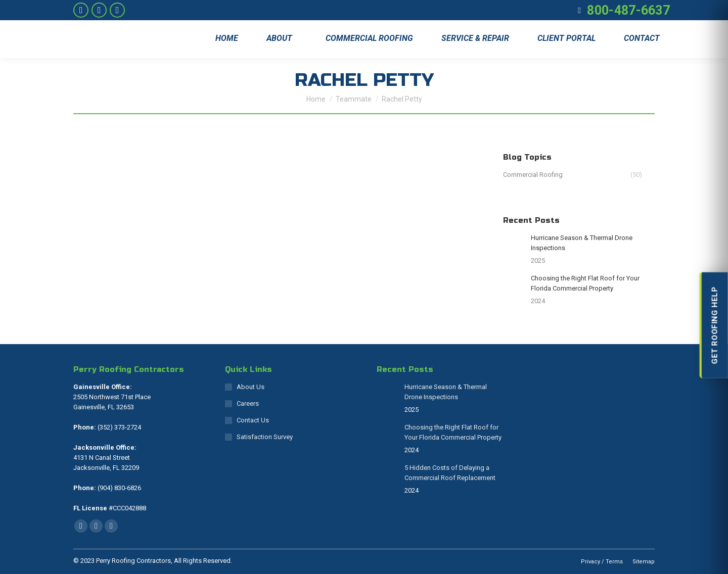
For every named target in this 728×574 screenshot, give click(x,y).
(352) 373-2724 (119, 427)
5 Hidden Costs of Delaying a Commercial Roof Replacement (450, 473)
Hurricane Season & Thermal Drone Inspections (582, 243)
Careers (248, 403)
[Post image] (513, 243)
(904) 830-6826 (119, 488)
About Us (251, 387)
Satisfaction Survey (265, 437)
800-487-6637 (628, 10)
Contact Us (253, 420)
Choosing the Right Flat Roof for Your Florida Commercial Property (585, 283)
